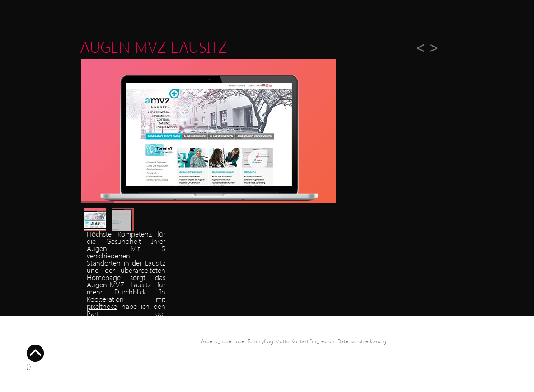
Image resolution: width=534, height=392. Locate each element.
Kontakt (300, 341)
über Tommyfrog (255, 341)
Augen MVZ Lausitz (154, 46)
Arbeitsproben (218, 341)
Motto (282, 341)
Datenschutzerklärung (362, 341)
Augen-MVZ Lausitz (119, 284)
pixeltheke (102, 306)
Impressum (323, 341)
